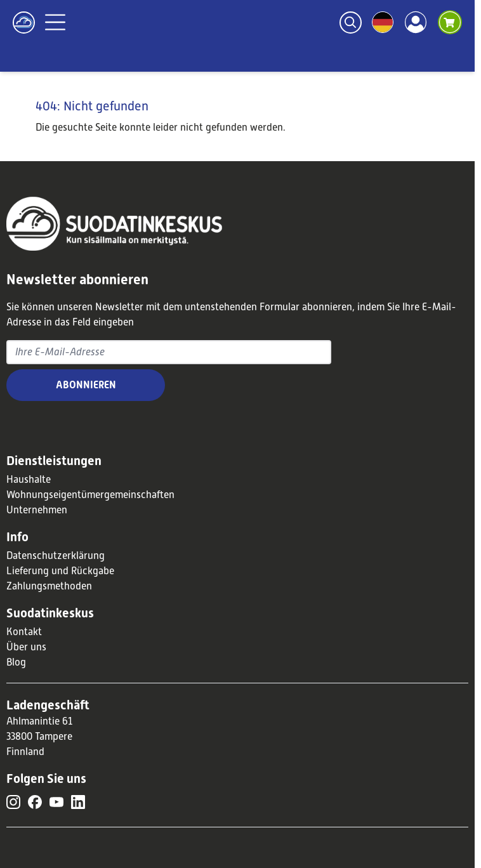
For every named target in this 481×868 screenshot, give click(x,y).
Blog (16, 662)
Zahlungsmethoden (49, 586)
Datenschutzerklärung (56, 556)
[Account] (416, 22)
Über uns (26, 647)
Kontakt (24, 632)
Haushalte (29, 480)
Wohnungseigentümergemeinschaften (90, 495)
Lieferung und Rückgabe (60, 571)
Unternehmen (37, 510)
